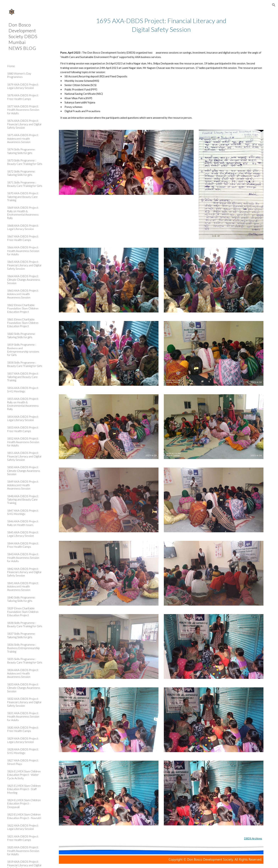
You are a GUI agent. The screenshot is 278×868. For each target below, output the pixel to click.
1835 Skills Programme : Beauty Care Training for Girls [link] (25, 661)
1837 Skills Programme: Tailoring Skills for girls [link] (21, 635)
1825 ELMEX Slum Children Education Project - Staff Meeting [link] (24, 789)
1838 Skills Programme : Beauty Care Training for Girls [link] (25, 624)
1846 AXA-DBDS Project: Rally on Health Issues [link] (23, 523)
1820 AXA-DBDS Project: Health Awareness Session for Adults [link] (23, 851)
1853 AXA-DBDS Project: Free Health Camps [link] (23, 429)
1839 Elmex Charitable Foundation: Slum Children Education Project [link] (23, 612)
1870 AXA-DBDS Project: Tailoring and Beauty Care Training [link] (23, 197)
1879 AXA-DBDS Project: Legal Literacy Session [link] (23, 86)
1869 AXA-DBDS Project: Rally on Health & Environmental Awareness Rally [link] (23, 213)
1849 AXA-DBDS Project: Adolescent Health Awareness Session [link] (23, 485)
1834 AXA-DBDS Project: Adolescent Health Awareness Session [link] (23, 673)
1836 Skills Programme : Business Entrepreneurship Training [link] (23, 648)
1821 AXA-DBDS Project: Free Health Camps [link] (23, 838)
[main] (161, 25)
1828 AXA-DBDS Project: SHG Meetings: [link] (23, 751)
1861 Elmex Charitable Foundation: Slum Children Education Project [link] (23, 323)
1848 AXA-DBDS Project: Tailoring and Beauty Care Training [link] (23, 499)
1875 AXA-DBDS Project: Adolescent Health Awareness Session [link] (23, 138)
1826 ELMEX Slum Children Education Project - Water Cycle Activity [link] (24, 775)
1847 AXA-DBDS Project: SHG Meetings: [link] (23, 512)
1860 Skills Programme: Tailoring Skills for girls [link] (21, 335)
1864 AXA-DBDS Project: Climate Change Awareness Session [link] (24, 279)
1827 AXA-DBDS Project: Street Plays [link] (23, 762)
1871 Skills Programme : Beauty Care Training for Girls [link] (25, 184)
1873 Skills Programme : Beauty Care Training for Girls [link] (25, 162)
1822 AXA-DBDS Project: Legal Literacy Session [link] (23, 827)
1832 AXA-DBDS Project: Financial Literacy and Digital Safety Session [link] (24, 702)
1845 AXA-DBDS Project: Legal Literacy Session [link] (23, 534)
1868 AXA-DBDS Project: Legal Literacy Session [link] (23, 227)
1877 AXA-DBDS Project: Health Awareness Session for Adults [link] (23, 110)
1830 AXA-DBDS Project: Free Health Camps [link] (23, 729)
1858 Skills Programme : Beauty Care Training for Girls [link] (25, 364)
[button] (274, 5)
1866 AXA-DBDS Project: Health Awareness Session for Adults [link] (23, 251)
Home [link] (11, 66)
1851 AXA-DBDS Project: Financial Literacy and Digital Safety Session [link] (24, 456)
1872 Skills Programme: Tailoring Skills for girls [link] (21, 173)
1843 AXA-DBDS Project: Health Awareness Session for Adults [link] (23, 557)
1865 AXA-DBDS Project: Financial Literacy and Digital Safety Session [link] (24, 265)
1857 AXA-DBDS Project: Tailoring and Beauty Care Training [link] (23, 377)
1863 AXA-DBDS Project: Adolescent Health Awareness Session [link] (23, 294)
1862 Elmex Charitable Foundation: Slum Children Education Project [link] (23, 308)
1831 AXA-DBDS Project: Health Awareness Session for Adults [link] (23, 716)
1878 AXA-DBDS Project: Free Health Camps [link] (23, 97)
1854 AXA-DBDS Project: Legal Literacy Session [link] (23, 418)
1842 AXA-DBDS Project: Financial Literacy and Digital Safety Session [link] (24, 572)
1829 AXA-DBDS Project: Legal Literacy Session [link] (23, 740)
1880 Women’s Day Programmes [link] (19, 75)
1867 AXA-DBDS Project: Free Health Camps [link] (23, 238)
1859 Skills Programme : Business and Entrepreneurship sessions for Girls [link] (23, 350)
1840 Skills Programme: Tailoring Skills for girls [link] (21, 599)
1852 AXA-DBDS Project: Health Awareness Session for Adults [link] (23, 442)
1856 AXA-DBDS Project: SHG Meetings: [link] (23, 389)
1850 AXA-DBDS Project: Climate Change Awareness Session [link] (24, 471)
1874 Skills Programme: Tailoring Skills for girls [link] (21, 151)
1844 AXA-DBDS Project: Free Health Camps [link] (23, 545)
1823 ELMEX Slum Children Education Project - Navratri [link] (24, 816)
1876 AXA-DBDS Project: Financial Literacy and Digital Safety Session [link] (24, 124)
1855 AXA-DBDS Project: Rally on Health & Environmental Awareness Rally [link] (23, 404)
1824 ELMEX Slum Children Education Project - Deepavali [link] (24, 803)
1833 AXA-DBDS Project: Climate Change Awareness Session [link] (24, 688)
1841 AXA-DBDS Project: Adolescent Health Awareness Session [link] (23, 586)
